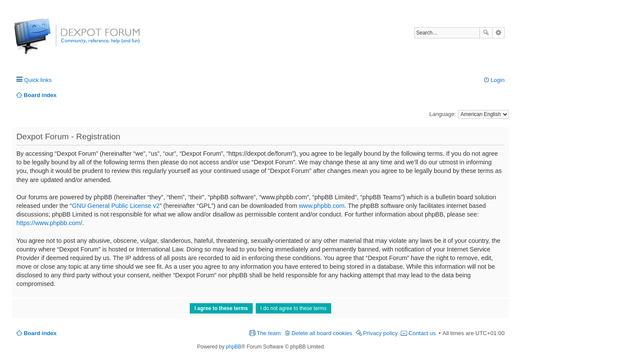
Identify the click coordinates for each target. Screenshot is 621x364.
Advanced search (498, 33)
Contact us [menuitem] (422, 333)
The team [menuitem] (269, 333)
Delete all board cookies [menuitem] (322, 333)
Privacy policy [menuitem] (381, 333)
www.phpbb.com (322, 206)
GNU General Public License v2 (116, 206)
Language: (443, 114)
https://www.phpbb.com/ (49, 223)
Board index (40, 333)
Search (486, 33)
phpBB (234, 347)
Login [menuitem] (498, 80)
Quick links (38, 80)
